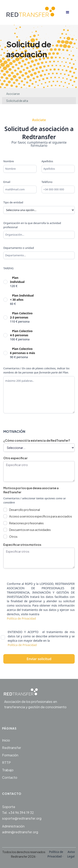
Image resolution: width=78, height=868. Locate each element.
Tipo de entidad (13, 202)
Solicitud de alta (17, 101)
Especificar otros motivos (22, 545)
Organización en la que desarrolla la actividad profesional (32, 225)
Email (7, 182)
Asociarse (13, 94)
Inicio (6, 740)
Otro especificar (15, 458)
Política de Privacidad (21, 618)
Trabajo (8, 770)
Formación (10, 755)
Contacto (10, 777)
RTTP (6, 762)
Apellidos (47, 161)
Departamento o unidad (19, 248)
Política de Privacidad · (56, 854)
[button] (68, 12)
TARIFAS (8, 268)
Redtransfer (12, 748)
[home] (33, 12)
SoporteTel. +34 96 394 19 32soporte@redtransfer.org (22, 813)
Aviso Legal (71, 854)
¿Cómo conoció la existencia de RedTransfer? (37, 440)
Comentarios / (36, 370)
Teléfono (47, 182)
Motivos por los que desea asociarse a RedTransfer (31, 490)
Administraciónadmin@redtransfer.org (20, 829)
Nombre (9, 161)
